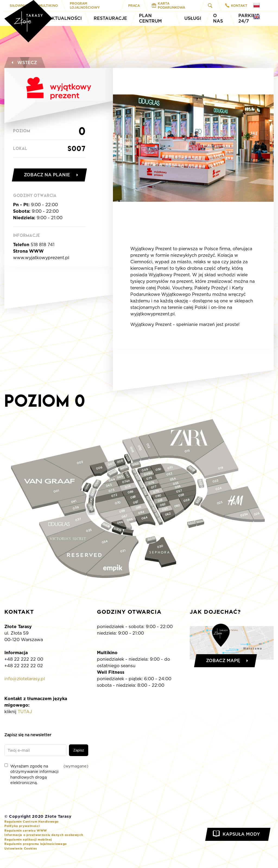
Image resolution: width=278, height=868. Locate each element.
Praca (134, 6)
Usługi (193, 18)
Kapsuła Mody (241, 834)
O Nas (218, 18)
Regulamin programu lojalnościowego (36, 844)
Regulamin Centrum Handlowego (31, 822)
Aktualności (65, 18)
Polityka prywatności (22, 826)
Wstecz (24, 63)
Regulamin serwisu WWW (26, 831)
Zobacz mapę (223, 661)
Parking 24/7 (249, 18)
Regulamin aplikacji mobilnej (28, 839)
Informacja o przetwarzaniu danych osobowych (44, 835)
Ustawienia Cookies (21, 848)
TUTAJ (25, 712)
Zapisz (79, 750)
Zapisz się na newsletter (28, 735)
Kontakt (236, 5)
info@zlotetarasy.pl (25, 679)
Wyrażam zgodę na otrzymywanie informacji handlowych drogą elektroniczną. (46, 774)
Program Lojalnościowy (85, 5)
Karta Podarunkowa (168, 5)
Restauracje (110, 18)
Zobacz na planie (47, 175)
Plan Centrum (150, 18)
